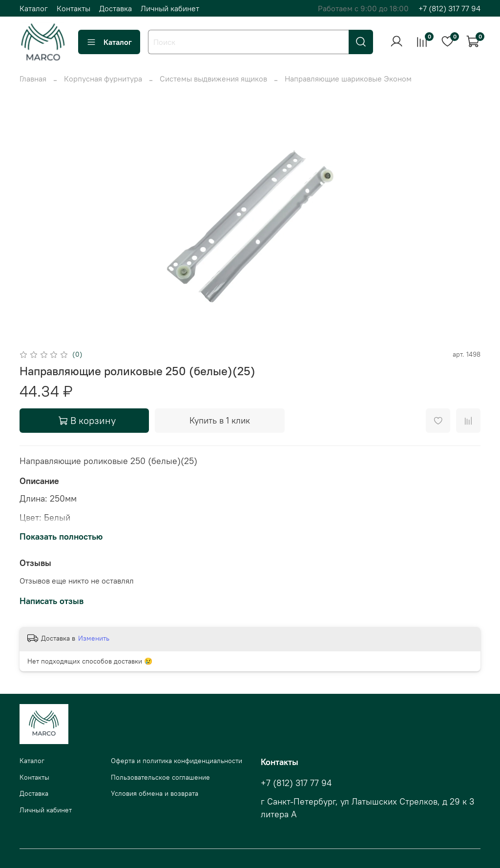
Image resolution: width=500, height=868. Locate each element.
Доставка (115, 8)
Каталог (34, 8)
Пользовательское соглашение (160, 777)
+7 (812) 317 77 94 (449, 8)
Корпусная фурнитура (103, 79)
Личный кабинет (170, 8)
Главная (33, 79)
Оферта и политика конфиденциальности (177, 761)
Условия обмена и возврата (155, 793)
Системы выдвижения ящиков (213, 79)
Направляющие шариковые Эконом (348, 79)
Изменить (94, 638)
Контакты (73, 8)
